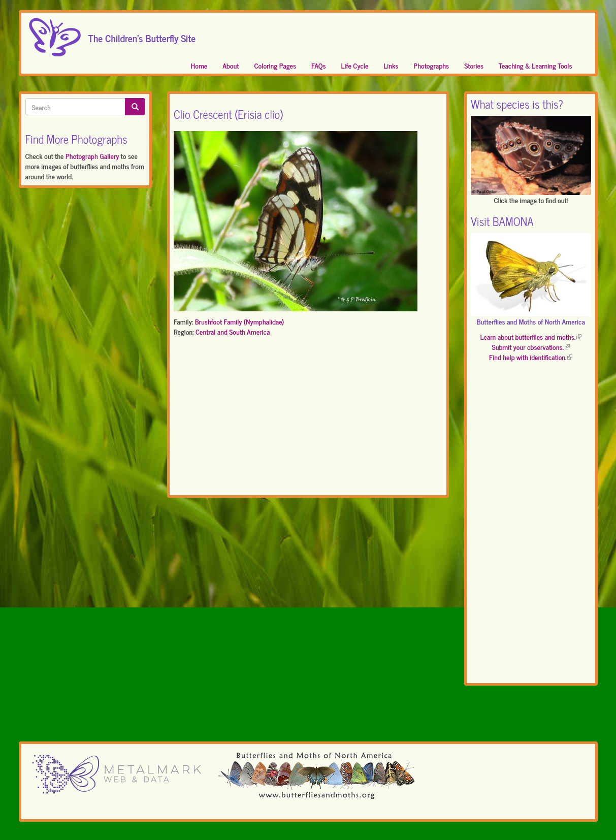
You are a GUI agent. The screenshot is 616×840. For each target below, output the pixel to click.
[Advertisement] (308, 418)
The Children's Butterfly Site (142, 35)
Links (391, 65)
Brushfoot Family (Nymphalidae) (240, 321)
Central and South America (233, 331)
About (231, 65)
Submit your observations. (531, 347)
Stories (474, 65)
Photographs (431, 65)
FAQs (319, 65)
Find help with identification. (531, 357)
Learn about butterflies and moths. (531, 336)
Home (199, 65)
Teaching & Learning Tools (535, 65)
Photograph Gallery (92, 156)
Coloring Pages (275, 65)
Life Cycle (355, 65)
